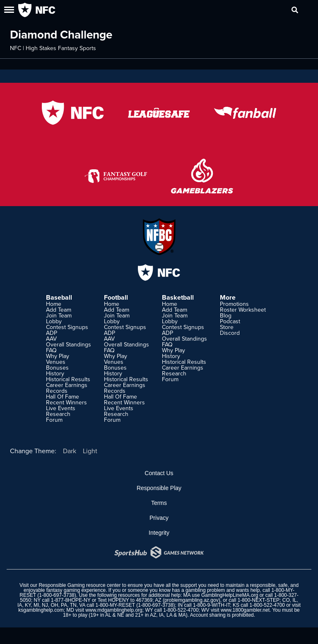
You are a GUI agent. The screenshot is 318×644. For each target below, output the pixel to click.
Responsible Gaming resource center (79, 585)
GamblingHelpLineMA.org (230, 595)
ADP (52, 333)
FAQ (51, 350)
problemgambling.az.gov (192, 600)
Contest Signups (67, 327)
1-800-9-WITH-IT (211, 605)
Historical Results (68, 379)
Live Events (61, 408)
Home (54, 304)
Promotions (234, 304)
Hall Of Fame (63, 396)
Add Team (59, 310)
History (55, 373)
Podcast (230, 321)
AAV (51, 339)
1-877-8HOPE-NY (71, 600)
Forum (54, 420)
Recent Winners (66, 402)
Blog (226, 315)
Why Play (58, 356)
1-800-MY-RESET (115, 605)
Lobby (54, 321)
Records (57, 391)
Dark (70, 451)
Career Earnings (67, 385)
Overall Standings (69, 344)
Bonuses (57, 368)
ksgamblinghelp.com (41, 610)
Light (90, 451)
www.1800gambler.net (245, 610)
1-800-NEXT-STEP (259, 600)
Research (58, 414)
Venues (56, 362)
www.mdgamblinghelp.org (114, 610)
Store (227, 327)
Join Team (59, 315)
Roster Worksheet (243, 310)
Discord (230, 333)
